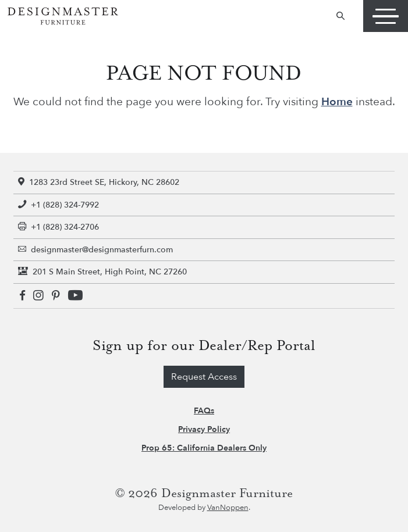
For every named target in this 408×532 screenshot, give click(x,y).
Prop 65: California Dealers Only (204, 448)
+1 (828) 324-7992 (58, 205)
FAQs (204, 411)
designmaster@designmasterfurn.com (95, 250)
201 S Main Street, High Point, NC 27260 (102, 272)
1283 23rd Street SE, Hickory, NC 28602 (99, 182)
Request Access (204, 377)
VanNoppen (228, 508)
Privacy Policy (204, 429)
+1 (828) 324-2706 (58, 227)
